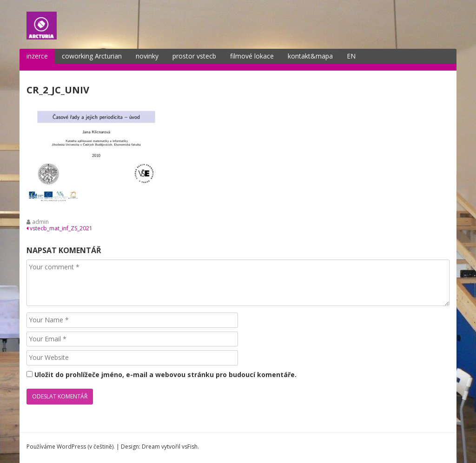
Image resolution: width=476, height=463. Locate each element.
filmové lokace (252, 56)
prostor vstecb (194, 56)
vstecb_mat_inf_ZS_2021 (59, 228)
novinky (147, 56)
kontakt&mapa (310, 56)
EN (351, 56)
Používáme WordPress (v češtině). (71, 447)
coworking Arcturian (92, 56)
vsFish (190, 447)
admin (40, 222)
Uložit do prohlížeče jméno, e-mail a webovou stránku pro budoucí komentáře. (165, 375)
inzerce (37, 56)
